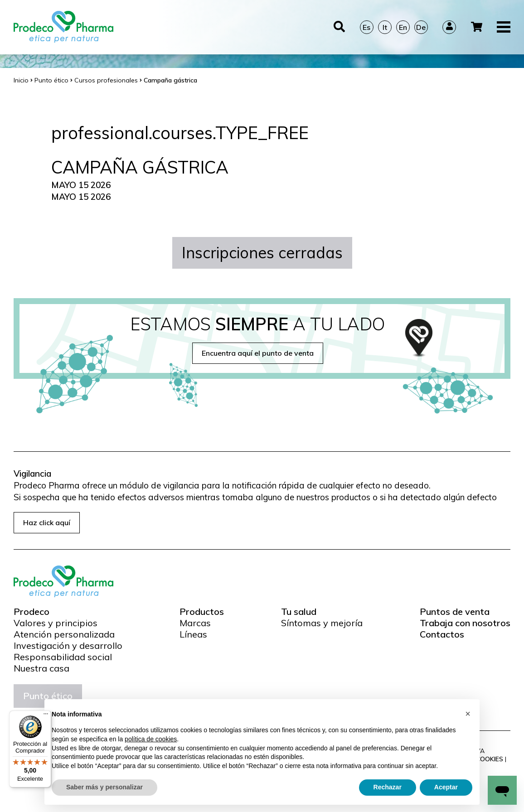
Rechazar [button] (388, 787)
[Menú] (46, 716)
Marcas (195, 623)
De (421, 27)
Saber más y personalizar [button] (104, 787)
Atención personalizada (64, 634)
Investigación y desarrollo (68, 646)
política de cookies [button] (151, 739)
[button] (468, 714)
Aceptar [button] (446, 787)
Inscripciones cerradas (262, 253)
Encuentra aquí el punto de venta (258, 353)
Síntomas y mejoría (322, 623)
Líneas (193, 634)
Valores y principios (56, 623)
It (385, 27)
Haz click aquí (47, 522)
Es (366, 27)
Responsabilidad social (63, 657)
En (403, 27)
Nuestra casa (41, 668)
